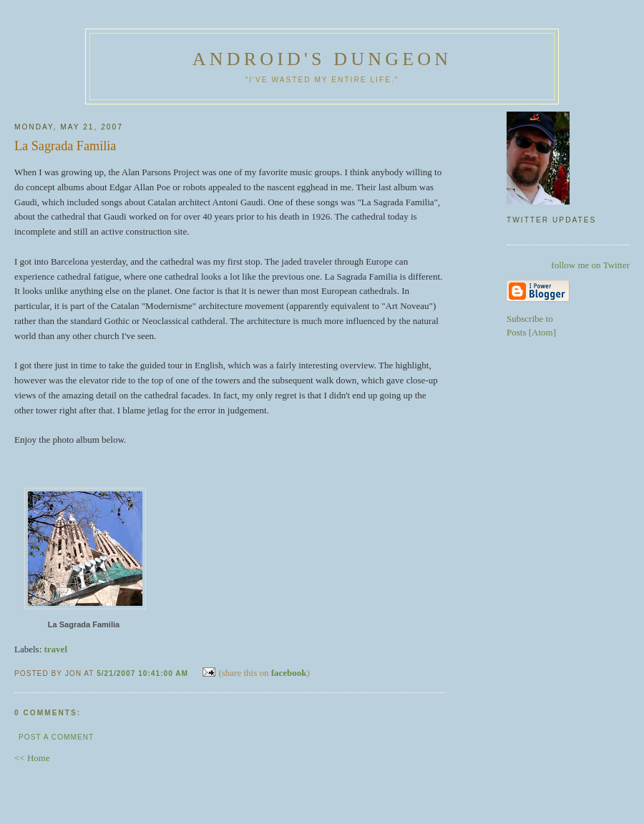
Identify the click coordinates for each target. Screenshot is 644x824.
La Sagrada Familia (84, 624)
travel (56, 649)
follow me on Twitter (590, 265)
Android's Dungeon (322, 59)
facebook (289, 673)
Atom (542, 332)
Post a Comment (56, 737)
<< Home (32, 758)
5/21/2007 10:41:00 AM (144, 673)
